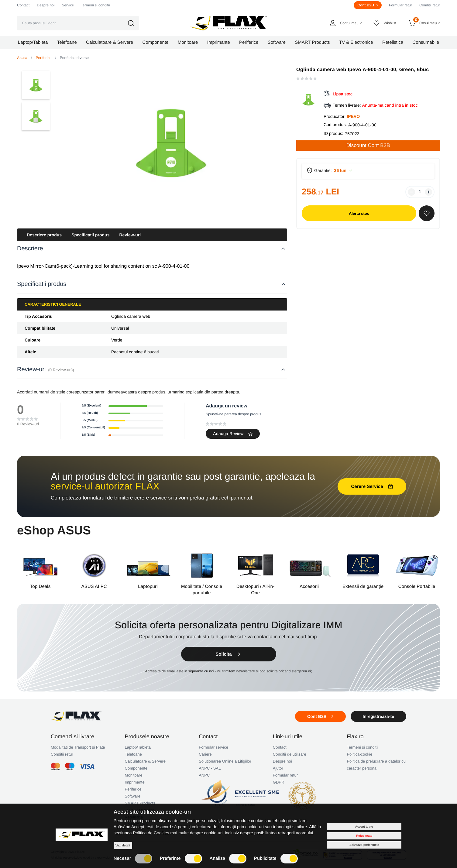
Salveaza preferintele (364, 845)
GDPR (279, 782)
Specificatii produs (90, 235)
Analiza (228, 859)
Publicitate (276, 859)
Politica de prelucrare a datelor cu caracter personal (376, 765)
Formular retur (400, 5)
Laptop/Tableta (138, 747)
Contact (23, 5)
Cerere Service (372, 486)
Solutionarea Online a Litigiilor (225, 761)
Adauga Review (233, 434)
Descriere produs (44, 235)
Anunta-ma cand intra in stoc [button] (390, 105)
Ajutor (278, 768)
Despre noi (46, 5)
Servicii (68, 5)
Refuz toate (364, 836)
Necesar (133, 859)
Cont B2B (368, 5)
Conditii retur (430, 5)
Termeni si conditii (95, 5)
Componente (136, 768)
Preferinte (181, 859)
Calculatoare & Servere (145, 761)
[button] (135, 23)
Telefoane (133, 754)
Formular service (213, 747)
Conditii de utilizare (290, 754)
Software (133, 796)
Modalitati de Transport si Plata (78, 747)
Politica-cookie (359, 754)
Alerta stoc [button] (359, 213)
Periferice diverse (74, 58)
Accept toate (364, 827)
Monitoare (134, 775)
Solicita (228, 654)
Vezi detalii (123, 845)
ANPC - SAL (210, 768)
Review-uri (130, 235)
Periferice (43, 58)
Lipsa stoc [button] (343, 94)
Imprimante (135, 782)
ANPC (204, 775)
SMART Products (140, 803)
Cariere (205, 754)
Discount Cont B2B (368, 145)
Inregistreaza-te (378, 716)
